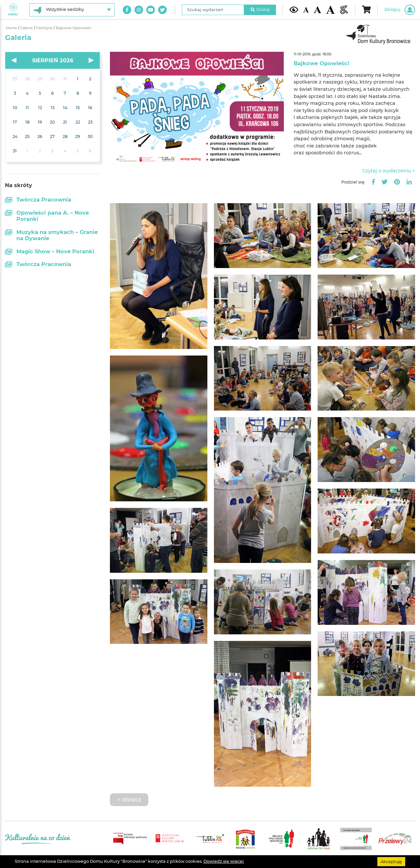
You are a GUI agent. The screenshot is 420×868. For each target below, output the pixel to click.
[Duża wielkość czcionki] (331, 10)
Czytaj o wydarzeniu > (389, 171)
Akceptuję (391, 861)
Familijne (45, 28)
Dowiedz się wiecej (224, 861)
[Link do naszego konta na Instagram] (139, 10)
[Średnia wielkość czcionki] (317, 10)
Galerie (27, 28)
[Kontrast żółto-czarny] (294, 10)
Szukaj (260, 9)
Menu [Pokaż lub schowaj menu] (13, 10)
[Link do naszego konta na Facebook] (127, 10)
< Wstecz (129, 800)
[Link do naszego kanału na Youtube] (151, 10)
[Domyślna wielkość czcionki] (306, 10)
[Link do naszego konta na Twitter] (162, 10)
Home (12, 28)
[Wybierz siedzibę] (72, 10)
